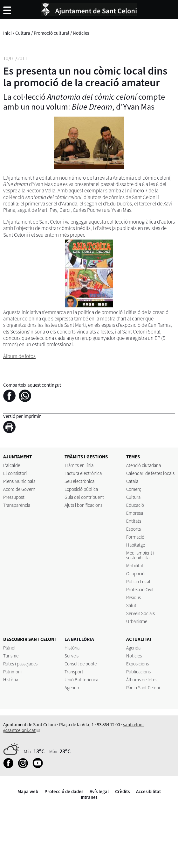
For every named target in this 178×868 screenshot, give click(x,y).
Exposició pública (81, 489)
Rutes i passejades (20, 664)
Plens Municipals (19, 481)
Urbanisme (137, 621)
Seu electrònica (79, 481)
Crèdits (122, 791)
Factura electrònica (83, 473)
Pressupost (14, 497)
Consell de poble (81, 664)
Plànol (9, 648)
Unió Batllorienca (81, 680)
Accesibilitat (148, 791)
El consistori (15, 473)
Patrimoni (12, 672)
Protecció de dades (64, 791)
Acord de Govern (19, 489)
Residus (133, 597)
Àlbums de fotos (142, 680)
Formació (135, 537)
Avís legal (99, 791)
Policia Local (138, 581)
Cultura (23, 33)
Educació (135, 505)
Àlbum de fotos (19, 356)
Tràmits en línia (79, 465)
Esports (133, 529)
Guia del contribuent (84, 497)
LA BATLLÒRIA (79, 639)
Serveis (72, 656)
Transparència (17, 505)
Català (132, 481)
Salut (131, 605)
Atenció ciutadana (144, 465)
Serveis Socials (140, 613)
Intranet (89, 797)
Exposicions (137, 664)
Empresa (135, 513)
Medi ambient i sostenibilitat (140, 555)
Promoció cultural (51, 33)
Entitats (134, 521)
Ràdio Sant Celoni (143, 688)
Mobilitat (135, 566)
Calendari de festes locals (150, 473)
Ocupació (135, 574)
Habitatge (136, 545)
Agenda (72, 688)
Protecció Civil (140, 589)
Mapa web (28, 791)
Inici (7, 33)
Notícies (81, 33)
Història (11, 680)
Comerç (134, 489)
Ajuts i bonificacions (83, 505)
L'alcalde (12, 465)
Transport (74, 672)
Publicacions (138, 672)
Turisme (11, 656)
